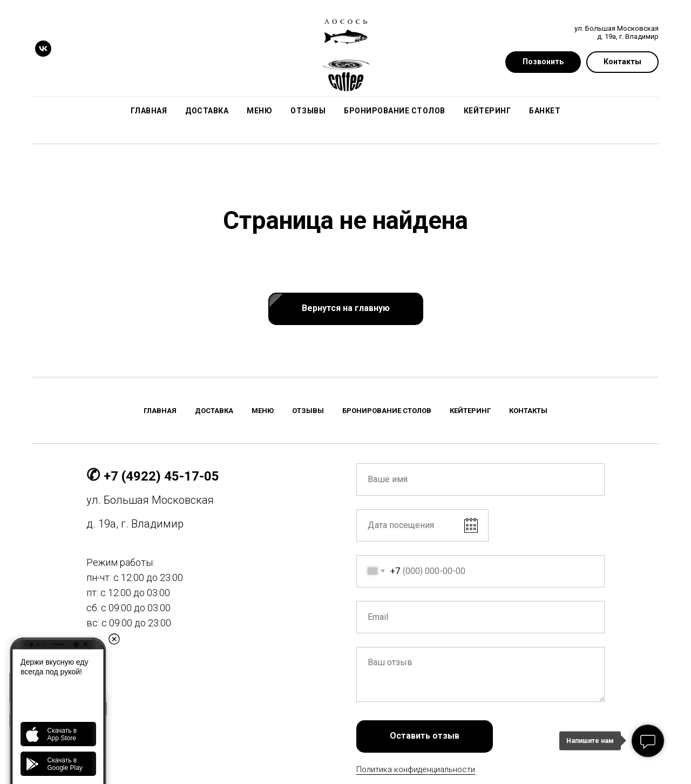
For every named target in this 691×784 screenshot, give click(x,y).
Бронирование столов (395, 111)
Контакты (528, 411)
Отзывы (308, 111)
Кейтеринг (487, 111)
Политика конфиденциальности (416, 769)
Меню (259, 111)
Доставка (207, 111)
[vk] (43, 49)
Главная (149, 111)
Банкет (545, 111)
